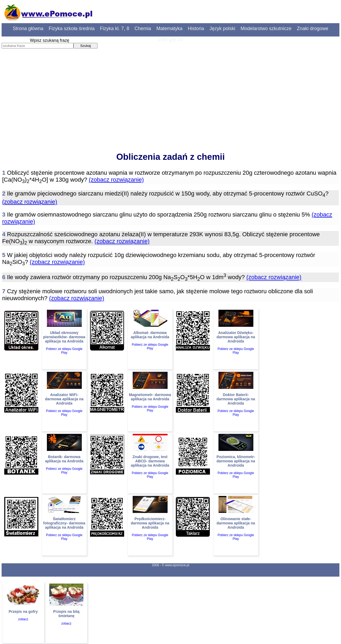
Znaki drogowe (312, 28)
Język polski (222, 28)
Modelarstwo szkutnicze (266, 28)
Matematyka (169, 28)
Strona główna (28, 28)
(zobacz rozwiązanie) (116, 180)
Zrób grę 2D (170, 39)
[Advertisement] (170, 105)
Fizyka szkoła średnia (72, 28)
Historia (196, 28)
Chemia (143, 28)
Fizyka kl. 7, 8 (115, 28)
